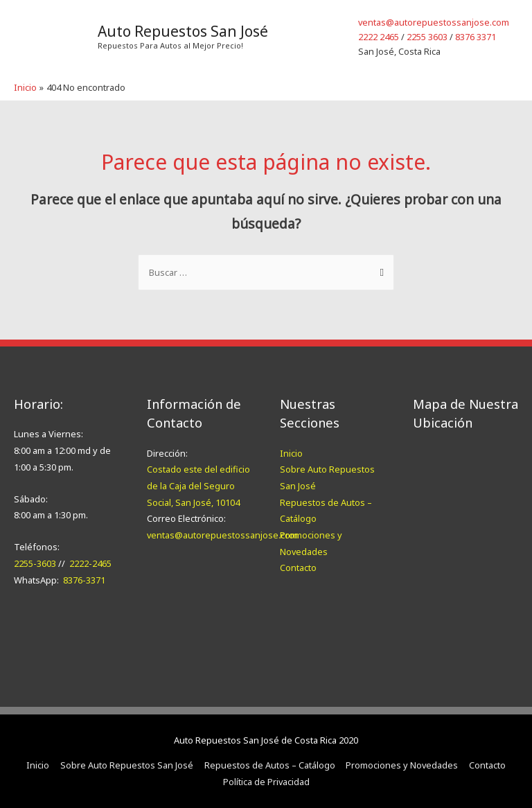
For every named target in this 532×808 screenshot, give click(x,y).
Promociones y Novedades (402, 765)
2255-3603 (35, 563)
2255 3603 (427, 37)
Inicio (291, 453)
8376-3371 (84, 580)
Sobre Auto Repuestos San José (127, 765)
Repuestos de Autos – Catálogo (270, 765)
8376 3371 (476, 37)
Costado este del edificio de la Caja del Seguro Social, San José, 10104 (198, 485)
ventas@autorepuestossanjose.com (434, 22)
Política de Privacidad (266, 782)
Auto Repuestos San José (183, 31)
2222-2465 (90, 563)
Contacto (298, 568)
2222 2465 (379, 37)
